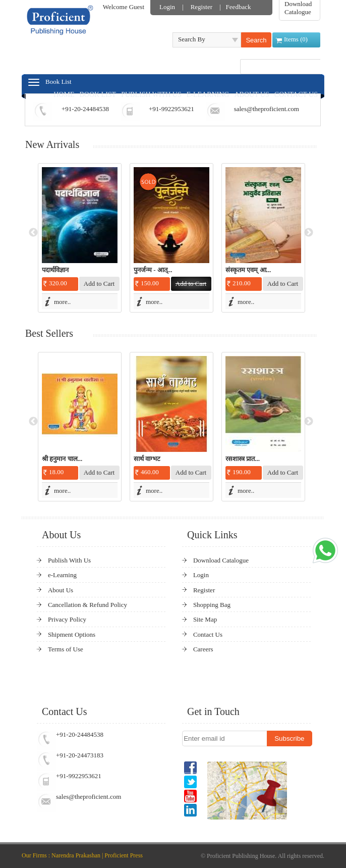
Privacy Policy (67, 619)
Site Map (205, 619)
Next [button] (309, 233)
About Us (61, 590)
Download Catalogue (298, 8)
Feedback (239, 7)
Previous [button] (33, 233)
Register (201, 7)
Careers (203, 649)
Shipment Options (72, 634)
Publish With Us (69, 560)
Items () (296, 39)
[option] (80, 238)
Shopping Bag (212, 605)
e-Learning (62, 575)
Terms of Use (66, 649)
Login (167, 7)
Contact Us (208, 634)
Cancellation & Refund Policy (88, 605)
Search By (192, 39)
